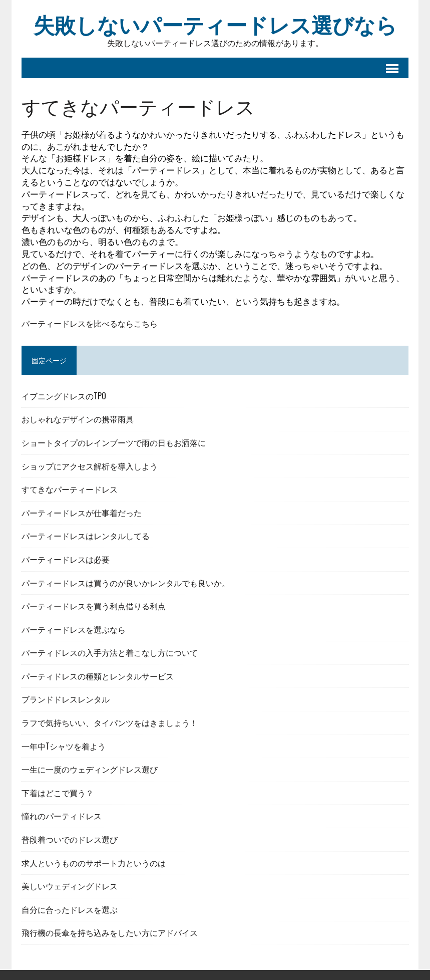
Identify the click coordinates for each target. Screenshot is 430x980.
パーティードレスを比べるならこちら (90, 324)
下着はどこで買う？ (58, 793)
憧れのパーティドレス (62, 816)
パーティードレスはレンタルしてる (86, 536)
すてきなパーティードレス (70, 489)
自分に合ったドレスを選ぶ (70, 909)
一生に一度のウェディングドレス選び (90, 769)
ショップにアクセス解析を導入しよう (90, 466)
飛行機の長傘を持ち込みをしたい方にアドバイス (110, 932)
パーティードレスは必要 (66, 559)
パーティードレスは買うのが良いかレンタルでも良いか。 (126, 583)
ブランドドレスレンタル (66, 699)
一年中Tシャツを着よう (64, 746)
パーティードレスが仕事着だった (82, 513)
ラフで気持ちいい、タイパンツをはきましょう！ (110, 722)
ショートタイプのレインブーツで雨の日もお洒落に (114, 442)
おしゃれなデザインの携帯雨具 (78, 419)
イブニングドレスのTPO (64, 396)
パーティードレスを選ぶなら (74, 629)
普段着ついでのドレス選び (70, 839)
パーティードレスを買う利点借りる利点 (94, 606)
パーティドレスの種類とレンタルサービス (98, 676)
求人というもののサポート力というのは (94, 863)
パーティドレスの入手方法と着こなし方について (110, 652)
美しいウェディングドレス (70, 886)
